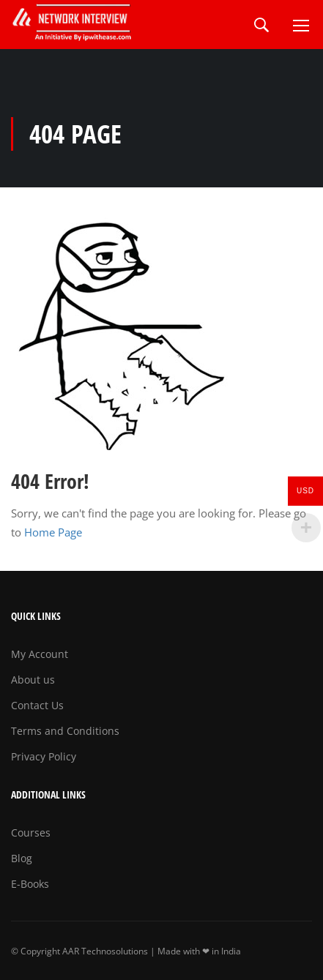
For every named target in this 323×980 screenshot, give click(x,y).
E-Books (30, 884)
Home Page (53, 532)
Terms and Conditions (65, 731)
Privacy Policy (44, 756)
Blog (22, 858)
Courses (31, 833)
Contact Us (37, 705)
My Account (40, 654)
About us (33, 680)
